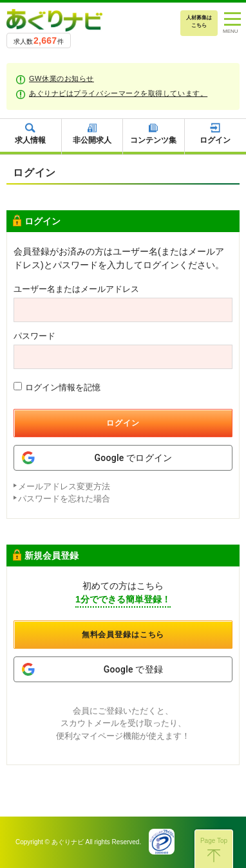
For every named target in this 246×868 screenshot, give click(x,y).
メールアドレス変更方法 (64, 486)
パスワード (34, 336)
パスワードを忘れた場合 (64, 499)
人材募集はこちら (199, 22)
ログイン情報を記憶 (57, 387)
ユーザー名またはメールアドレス (76, 289)
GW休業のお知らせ (61, 78)
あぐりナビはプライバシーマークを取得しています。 (118, 93)
